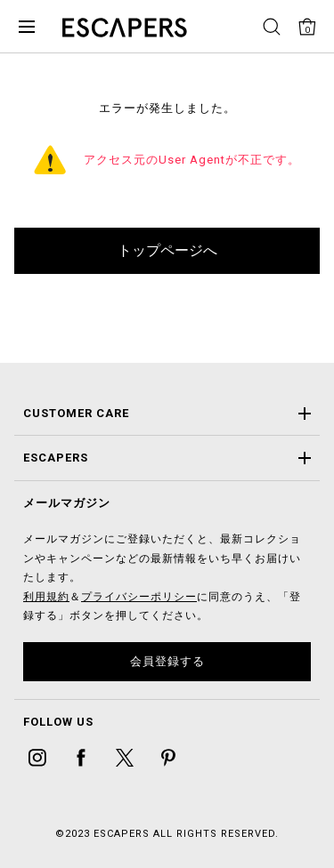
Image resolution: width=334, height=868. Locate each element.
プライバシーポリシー (139, 597)
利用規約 (46, 597)
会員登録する (167, 661)
